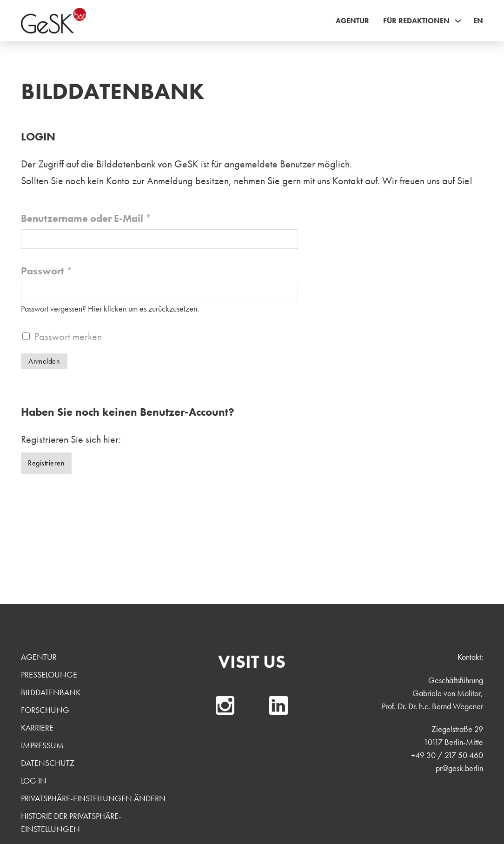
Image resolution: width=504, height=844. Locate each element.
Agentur (352, 21)
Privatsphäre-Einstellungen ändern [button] (93, 798)
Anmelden (44, 361)
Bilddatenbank (51, 692)
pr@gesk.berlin (459, 768)
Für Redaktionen (416, 21)
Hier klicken (107, 309)
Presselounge (49, 675)
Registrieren (46, 463)
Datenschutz (48, 763)
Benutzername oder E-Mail (86, 218)
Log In (34, 781)
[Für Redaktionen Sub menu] (458, 21)
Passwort (47, 271)
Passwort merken (68, 336)
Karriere (37, 728)
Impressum (42, 745)
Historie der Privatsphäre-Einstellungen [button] (71, 822)
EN (478, 21)
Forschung (45, 710)
